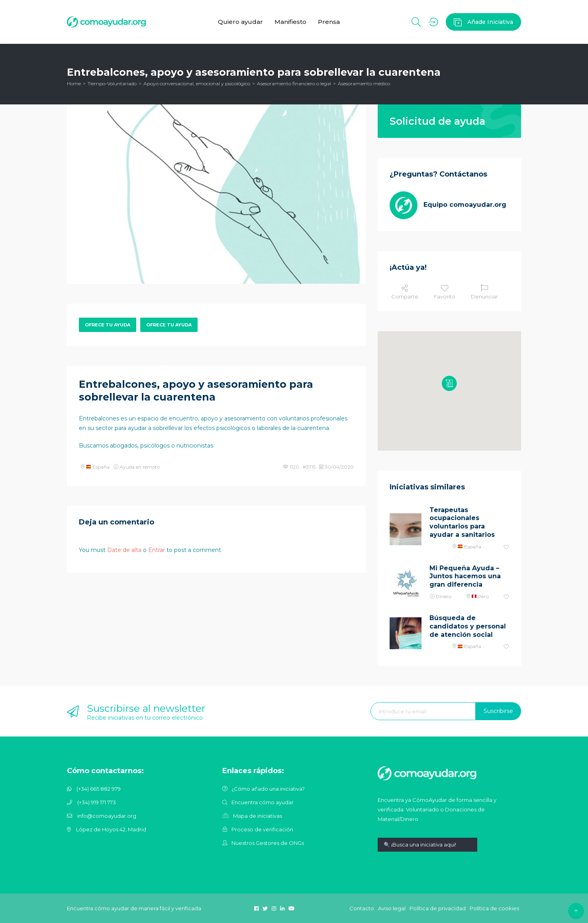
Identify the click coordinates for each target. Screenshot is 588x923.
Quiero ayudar (240, 22)
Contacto (362, 908)
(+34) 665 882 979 (99, 789)
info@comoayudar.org (107, 816)
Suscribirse (498, 711)
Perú (480, 596)
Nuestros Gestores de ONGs (268, 843)
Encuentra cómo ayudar (263, 802)
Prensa (329, 22)
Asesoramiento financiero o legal (294, 83)
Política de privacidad (438, 908)
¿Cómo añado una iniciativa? (268, 789)
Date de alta (124, 550)
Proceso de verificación (262, 829)
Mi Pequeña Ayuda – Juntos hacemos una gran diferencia (465, 576)
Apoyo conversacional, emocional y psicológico (197, 83)
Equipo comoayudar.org (465, 205)
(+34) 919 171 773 (97, 802)
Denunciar (484, 292)
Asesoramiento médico (364, 83)
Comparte (405, 292)
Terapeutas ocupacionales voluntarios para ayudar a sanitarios (462, 522)
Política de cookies (494, 908)
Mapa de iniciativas (258, 816)
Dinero (444, 596)
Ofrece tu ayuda (108, 325)
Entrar (157, 550)
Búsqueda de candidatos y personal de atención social (468, 626)
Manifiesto (290, 22)
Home (74, 83)
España (98, 467)
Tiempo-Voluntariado (112, 83)
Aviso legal (392, 908)
